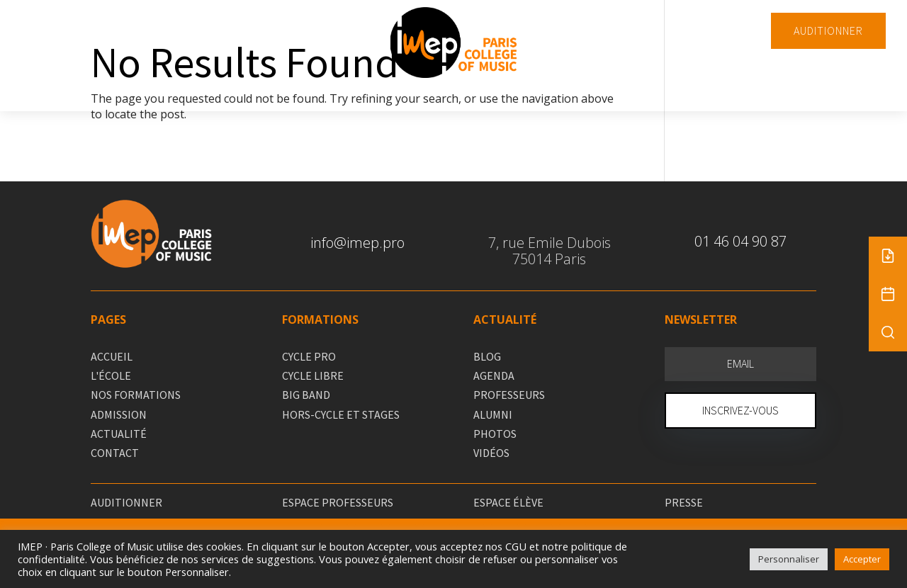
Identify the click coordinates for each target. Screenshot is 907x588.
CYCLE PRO (309, 356)
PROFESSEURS (509, 395)
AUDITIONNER (828, 30)
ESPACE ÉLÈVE (508, 502)
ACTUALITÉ (119, 434)
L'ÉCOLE (111, 375)
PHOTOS (495, 434)
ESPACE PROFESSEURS (338, 502)
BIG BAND (306, 395)
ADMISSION (119, 414)
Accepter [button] (862, 559)
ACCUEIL (112, 356)
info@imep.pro (357, 243)
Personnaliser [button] (789, 559)
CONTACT (115, 453)
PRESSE (684, 502)
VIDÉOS (491, 453)
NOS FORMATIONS (136, 395)
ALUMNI (493, 414)
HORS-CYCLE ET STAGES (341, 414)
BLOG (487, 356)
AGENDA (494, 375)
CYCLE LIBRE (313, 375)
